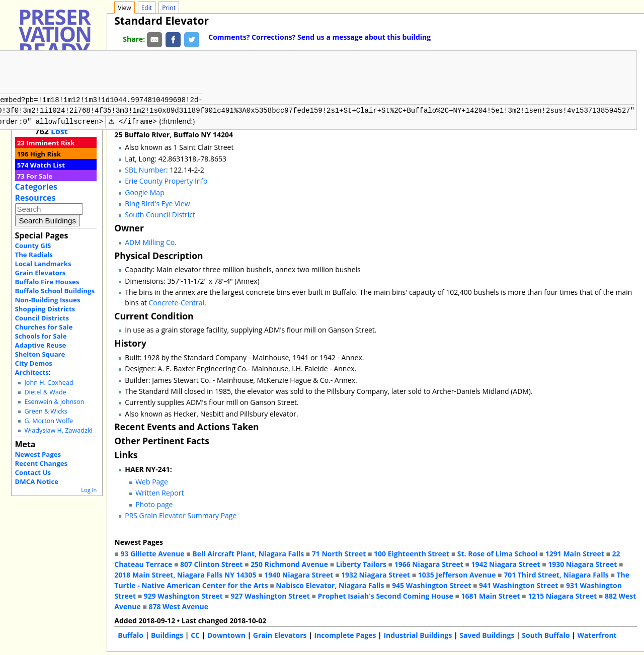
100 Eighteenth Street (412, 553)
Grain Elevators (41, 273)
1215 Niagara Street (562, 595)
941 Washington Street (518, 584)
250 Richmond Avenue (289, 563)
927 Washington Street (270, 595)
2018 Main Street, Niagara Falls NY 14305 (185, 574)
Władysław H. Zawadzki (58, 430)
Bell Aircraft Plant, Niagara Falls (248, 553)
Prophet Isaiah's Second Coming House (386, 595)
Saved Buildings (487, 634)
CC (195, 634)
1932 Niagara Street (376, 574)
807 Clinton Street (211, 563)
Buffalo (131, 634)
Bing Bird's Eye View (157, 202)
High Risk (46, 154)
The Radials (34, 255)
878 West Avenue (178, 605)
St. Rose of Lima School (497, 553)
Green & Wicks (46, 411)
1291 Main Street (575, 553)
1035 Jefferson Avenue (457, 574)
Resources (35, 198)
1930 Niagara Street (582, 563)
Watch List (48, 165)
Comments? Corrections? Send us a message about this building (319, 37)
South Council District (160, 214)
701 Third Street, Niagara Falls (556, 574)
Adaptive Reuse (41, 345)
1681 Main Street (491, 595)
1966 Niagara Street (429, 563)
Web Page (152, 481)
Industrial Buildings (418, 634)
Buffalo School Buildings (55, 291)
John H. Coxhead (49, 383)
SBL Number (145, 169)
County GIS (33, 245)
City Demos (34, 363)
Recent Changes (42, 463)
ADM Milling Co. (150, 241)
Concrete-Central (177, 302)
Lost (59, 131)
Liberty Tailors (361, 563)
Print (169, 8)
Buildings (167, 634)
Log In (89, 490)
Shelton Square (40, 354)
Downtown (226, 634)
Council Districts (42, 318)
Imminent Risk (50, 143)
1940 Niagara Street (299, 574)
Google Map (144, 191)
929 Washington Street (183, 595)
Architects (32, 372)
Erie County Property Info (166, 180)
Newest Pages (38, 454)
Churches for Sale (44, 327)
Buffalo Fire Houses (47, 282)
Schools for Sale (41, 336)
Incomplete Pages (345, 634)
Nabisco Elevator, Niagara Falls (330, 584)
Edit (147, 8)
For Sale (39, 176)
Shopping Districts (45, 309)
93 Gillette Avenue (152, 553)
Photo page (154, 503)
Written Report (159, 492)
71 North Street (339, 553)
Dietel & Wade (45, 392)
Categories (36, 187)
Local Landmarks (43, 264)
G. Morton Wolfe (49, 421)
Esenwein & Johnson (54, 402)
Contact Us (33, 472)
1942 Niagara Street (505, 563)
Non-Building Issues (48, 300)
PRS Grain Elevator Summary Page (181, 514)
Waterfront (597, 634)
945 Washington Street (431, 584)
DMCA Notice (37, 481)
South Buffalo (546, 634)
